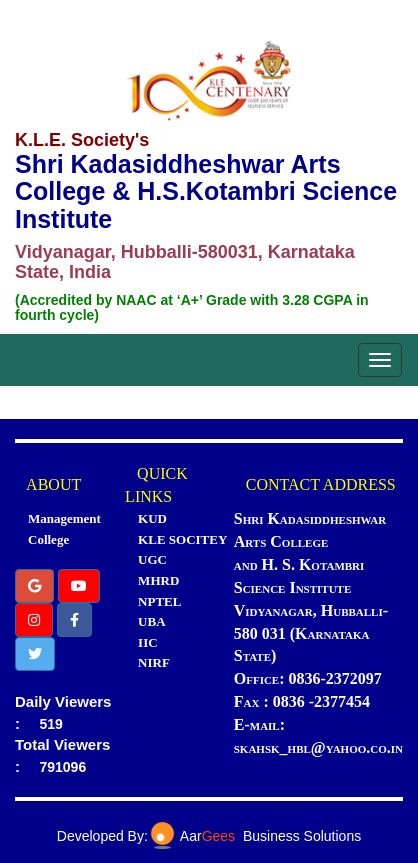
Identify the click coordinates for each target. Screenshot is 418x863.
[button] (34, 586)
